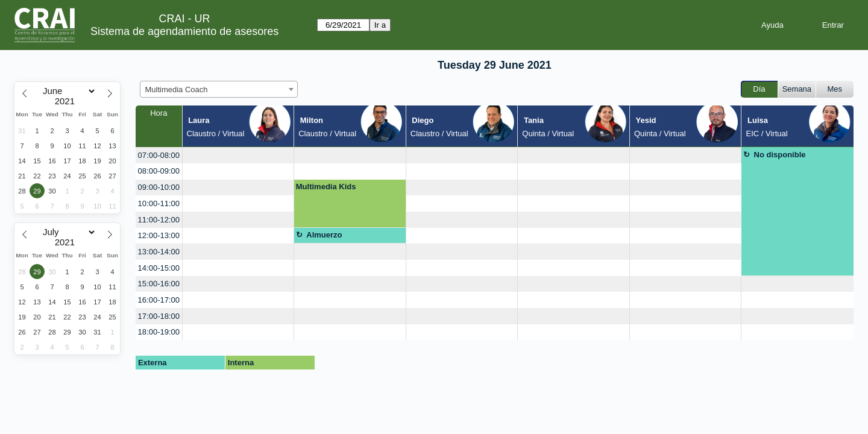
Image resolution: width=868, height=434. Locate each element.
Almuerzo (324, 235)
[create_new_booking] (238, 155)
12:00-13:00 (159, 235)
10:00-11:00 (159, 203)
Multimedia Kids (326, 187)
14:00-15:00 (159, 268)
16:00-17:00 (159, 300)
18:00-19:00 (159, 332)
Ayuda (772, 25)
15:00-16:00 (159, 284)
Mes (835, 89)
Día (759, 89)
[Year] (68, 101)
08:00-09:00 (159, 171)
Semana (797, 89)
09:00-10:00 (159, 187)
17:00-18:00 (159, 316)
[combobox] (219, 89)
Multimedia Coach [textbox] (177, 90)
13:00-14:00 (159, 252)
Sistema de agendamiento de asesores (184, 31)
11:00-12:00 (159, 220)
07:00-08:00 (159, 155)
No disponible (780, 155)
